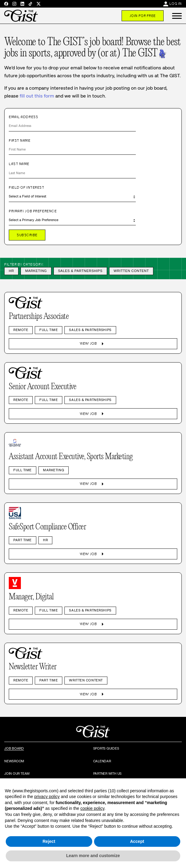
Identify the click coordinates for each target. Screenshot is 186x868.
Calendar (102, 761)
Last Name (19, 164)
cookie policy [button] (92, 808)
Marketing (36, 271)
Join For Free (143, 16)
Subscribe (27, 235)
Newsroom (14, 761)
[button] (177, 16)
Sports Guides (106, 748)
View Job (93, 344)
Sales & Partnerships (80, 271)
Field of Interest (27, 187)
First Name (20, 141)
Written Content (131, 271)
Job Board (14, 748)
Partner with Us (108, 774)
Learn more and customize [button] (93, 856)
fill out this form (37, 96)
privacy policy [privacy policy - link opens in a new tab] (47, 797)
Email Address (23, 117)
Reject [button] (49, 841)
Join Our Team (17, 774)
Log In (176, 4)
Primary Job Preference (33, 211)
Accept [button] (137, 841)
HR (11, 271)
